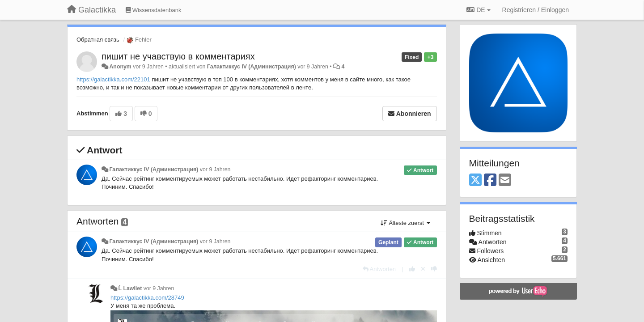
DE (478, 10)
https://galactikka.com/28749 (147, 298)
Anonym (120, 67)
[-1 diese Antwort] (434, 269)
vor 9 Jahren (215, 169)
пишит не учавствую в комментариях (178, 56)
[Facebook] (490, 180)
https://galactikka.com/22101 (113, 79)
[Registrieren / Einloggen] (536, 10)
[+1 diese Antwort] (412, 269)
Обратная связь (98, 40)
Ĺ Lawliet (130, 288)
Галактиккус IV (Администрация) (252, 67)
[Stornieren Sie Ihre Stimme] (423, 269)
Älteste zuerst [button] (405, 223)
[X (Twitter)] (475, 180)
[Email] (505, 180)
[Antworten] (379, 269)
